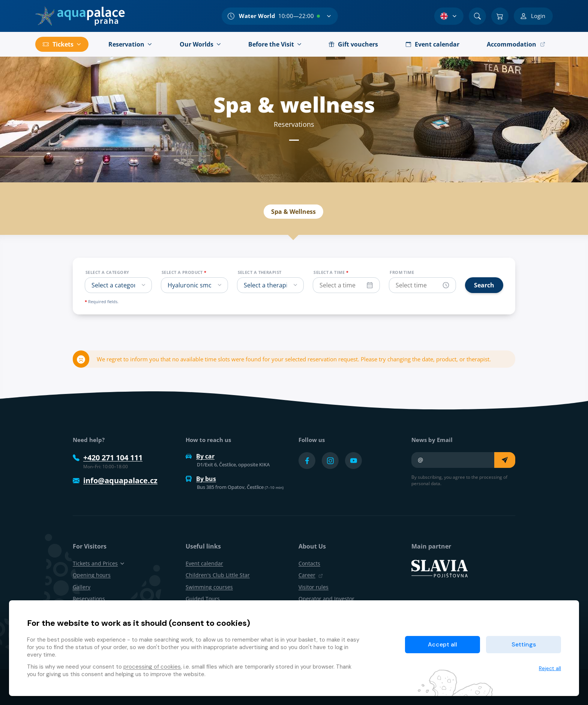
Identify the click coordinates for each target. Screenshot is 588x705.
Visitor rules (313, 587)
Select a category (107, 272)
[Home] (80, 16)
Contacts (309, 563)
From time (402, 272)
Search (484, 285)
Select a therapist (260, 272)
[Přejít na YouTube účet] (353, 461)
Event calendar (273, 182)
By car (200, 456)
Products (329, 182)
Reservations (381, 182)
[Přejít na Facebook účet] (307, 461)
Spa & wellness (209, 182)
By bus (201, 479)
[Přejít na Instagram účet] (330, 461)
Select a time (331, 272)
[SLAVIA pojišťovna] (439, 568)
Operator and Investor (326, 599)
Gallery (82, 587)
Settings (524, 644)
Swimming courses (209, 587)
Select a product (184, 272)
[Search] (477, 16)
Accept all (442, 644)
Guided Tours (203, 599)
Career (311, 575)
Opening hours (92, 575)
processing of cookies (152, 667)
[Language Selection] (449, 16)
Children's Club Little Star (218, 575)
